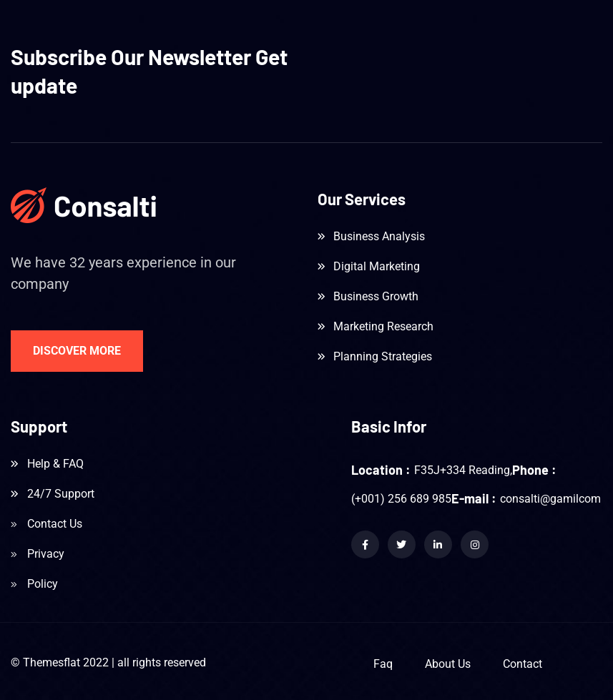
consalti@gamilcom (550, 499)
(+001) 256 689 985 (401, 499)
